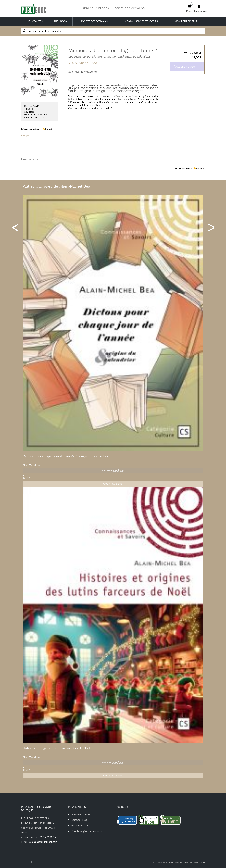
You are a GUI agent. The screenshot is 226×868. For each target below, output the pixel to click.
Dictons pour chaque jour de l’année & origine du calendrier (65, 456)
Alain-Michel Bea (83, 63)
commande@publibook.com (43, 842)
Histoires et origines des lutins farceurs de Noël (56, 748)
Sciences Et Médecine (82, 72)
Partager (25, 136)
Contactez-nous (79, 820)
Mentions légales (80, 826)
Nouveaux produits (81, 814)
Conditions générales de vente (87, 831)
